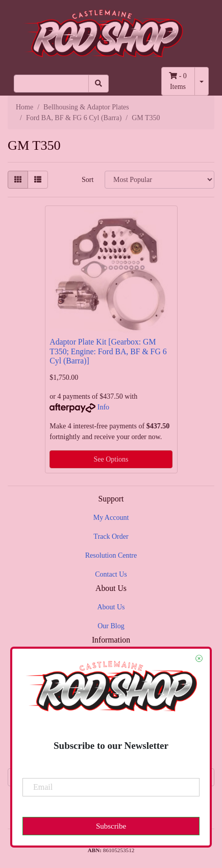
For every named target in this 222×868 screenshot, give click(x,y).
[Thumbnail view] (18, 180)
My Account (111, 518)
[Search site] (98, 84)
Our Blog (111, 626)
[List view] (38, 180)
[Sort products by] (159, 180)
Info (103, 407)
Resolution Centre (111, 555)
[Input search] (51, 84)
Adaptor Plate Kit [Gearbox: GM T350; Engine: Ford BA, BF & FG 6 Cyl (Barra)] (108, 351)
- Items (178, 81)
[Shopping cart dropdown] (202, 81)
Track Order (111, 536)
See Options (111, 459)
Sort (88, 180)
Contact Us (111, 574)
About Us (111, 607)
